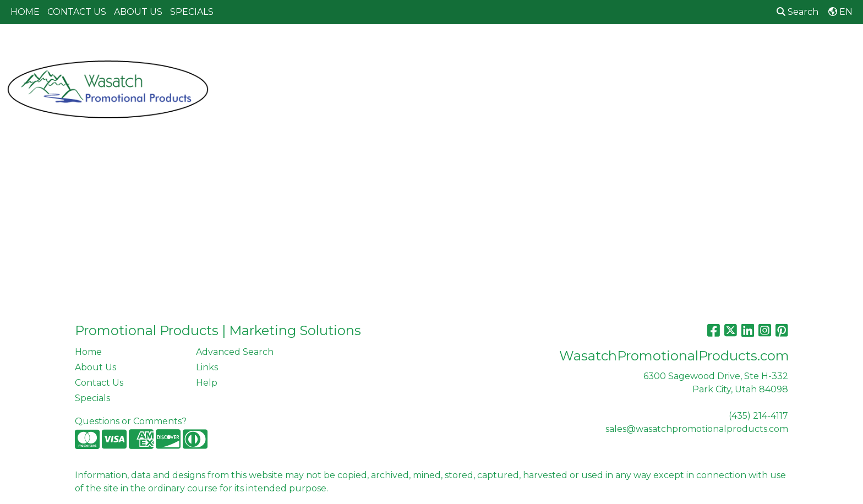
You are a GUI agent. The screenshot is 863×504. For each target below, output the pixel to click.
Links (207, 367)
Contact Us (99, 383)
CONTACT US (77, 12)
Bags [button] (392, 48)
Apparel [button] (294, 48)
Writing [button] (735, 48)
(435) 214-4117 (758, 416)
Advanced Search (235, 352)
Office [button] (647, 48)
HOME (25, 12)
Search (798, 12)
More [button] (781, 48)
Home (88, 352)
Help (207, 383)
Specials (92, 398)
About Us (95, 367)
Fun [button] (494, 48)
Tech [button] (690, 48)
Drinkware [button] (444, 48)
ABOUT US (138, 12)
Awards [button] (346, 48)
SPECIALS (192, 12)
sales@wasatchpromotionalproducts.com (697, 429)
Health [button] (600, 48)
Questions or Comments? (131, 421)
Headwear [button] (544, 48)
